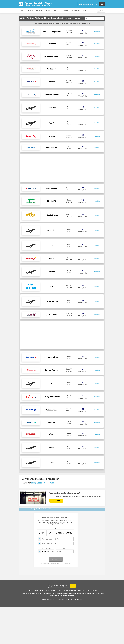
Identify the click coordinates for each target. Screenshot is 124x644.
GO (102, 4)
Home (22, 11)
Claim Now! (56, 521)
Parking (65, 11)
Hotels (86, 11)
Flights (30, 11)
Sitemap (94, 610)
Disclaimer (81, 610)
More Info (97, 32)
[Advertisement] (62, 168)
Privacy (88, 610)
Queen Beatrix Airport (39, 4)
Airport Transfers (52, 11)
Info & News (76, 11)
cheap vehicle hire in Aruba (43, 503)
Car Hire (39, 11)
